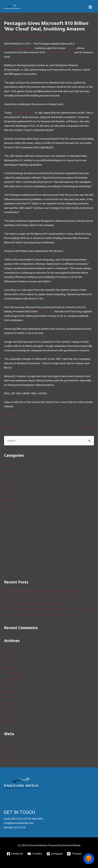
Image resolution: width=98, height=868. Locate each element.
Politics (8, 488)
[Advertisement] (33, 546)
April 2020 (10, 650)
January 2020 (12, 667)
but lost (69, 104)
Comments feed (14, 755)
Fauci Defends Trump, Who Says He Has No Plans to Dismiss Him (41, 597)
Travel (8, 506)
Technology (13, 35)
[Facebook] (15, 854)
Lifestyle (9, 482)
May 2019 (10, 715)
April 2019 (10, 721)
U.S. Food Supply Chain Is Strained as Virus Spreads (34, 603)
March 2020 (11, 656)
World (7, 512)
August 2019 (12, 697)
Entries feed (11, 749)
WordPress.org (13, 761)
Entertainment (12, 470)
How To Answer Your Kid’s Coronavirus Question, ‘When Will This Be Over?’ (47, 609)
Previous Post (12, 428)
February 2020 (12, 662)
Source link (10, 415)
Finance (9, 476)
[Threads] (74, 854)
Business (9, 464)
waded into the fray (23, 113)
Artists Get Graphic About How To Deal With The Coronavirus (39, 615)
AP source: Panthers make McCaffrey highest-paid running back (41, 591)
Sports (8, 494)
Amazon (71, 48)
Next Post (89, 428)
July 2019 (10, 703)
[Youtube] (35, 854)
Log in (8, 743)
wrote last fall (46, 311)
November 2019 (14, 679)
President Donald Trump (60, 52)
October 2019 (12, 685)
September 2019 (14, 691)
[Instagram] (55, 854)
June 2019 (10, 709)
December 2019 (14, 673)
